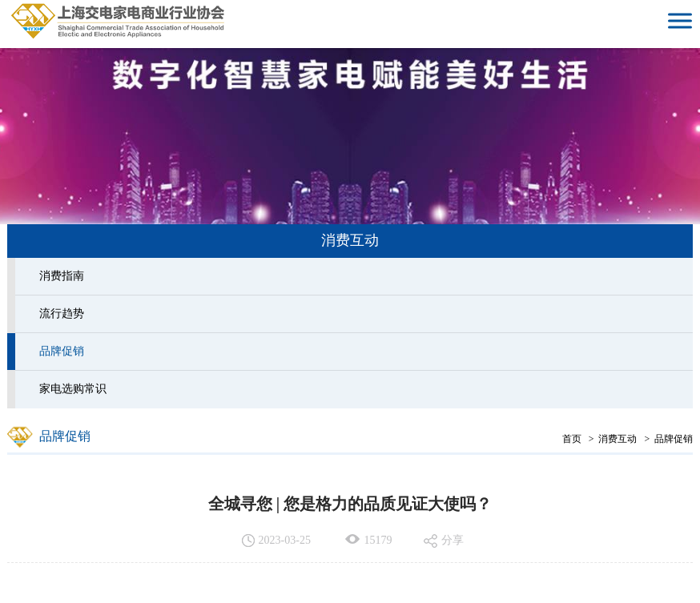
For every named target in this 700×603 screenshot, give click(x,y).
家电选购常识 (73, 389)
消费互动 (618, 439)
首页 (572, 439)
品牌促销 (62, 351)
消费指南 (62, 276)
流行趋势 (62, 314)
